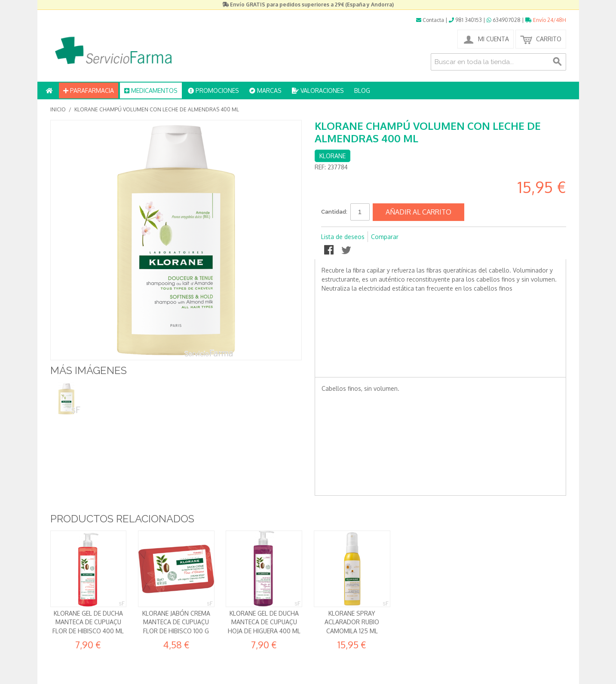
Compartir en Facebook (330, 251)
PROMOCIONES (213, 90)
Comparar (385, 237)
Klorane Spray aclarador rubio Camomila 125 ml (352, 622)
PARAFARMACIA (89, 90)
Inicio (58, 109)
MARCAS (265, 90)
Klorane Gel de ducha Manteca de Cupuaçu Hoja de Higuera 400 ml (264, 622)
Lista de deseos (343, 237)
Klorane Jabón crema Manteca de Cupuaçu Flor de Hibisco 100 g (176, 622)
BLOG (362, 90)
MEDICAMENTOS (151, 90)
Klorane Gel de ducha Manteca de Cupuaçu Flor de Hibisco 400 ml (88, 622)
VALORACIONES (318, 90)
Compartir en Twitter (347, 251)
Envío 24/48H (546, 20)
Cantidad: (334, 212)
